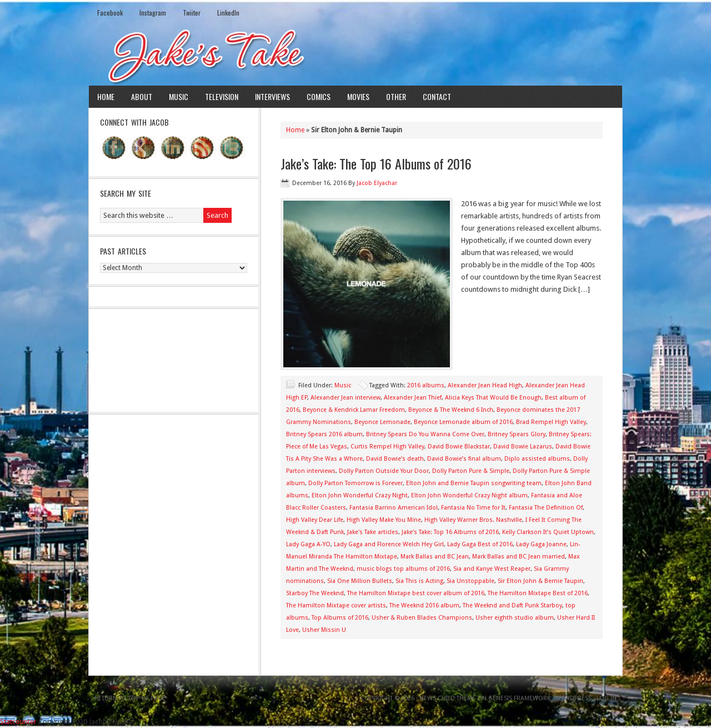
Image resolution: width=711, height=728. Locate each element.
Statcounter (18, 722)
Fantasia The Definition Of (546, 508)
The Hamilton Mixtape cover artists (336, 605)
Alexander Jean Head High (485, 385)
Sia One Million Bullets (360, 581)
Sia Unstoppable (470, 581)
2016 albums (426, 385)
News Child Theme (447, 698)
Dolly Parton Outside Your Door (384, 471)
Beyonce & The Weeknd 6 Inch (451, 410)
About (142, 96)
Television (222, 96)
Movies (358, 96)
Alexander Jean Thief (413, 398)
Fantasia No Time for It (473, 508)
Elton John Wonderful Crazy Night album (469, 495)
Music (179, 96)
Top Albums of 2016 (340, 618)
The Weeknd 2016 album (424, 605)
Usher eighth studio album (515, 618)
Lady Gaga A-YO (308, 544)
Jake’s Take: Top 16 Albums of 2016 (450, 532)
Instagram (153, 13)
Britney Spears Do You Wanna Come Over (425, 434)
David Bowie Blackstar (459, 447)
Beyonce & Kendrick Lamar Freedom (354, 410)
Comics (319, 96)
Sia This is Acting (419, 581)
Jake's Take (355, 55)
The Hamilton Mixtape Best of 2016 (538, 593)
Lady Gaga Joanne (541, 544)
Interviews (272, 96)
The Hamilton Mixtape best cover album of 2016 (416, 593)
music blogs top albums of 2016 (403, 569)
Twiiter (192, 13)
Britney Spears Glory (517, 434)
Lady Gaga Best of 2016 (480, 544)
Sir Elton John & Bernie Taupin (540, 581)
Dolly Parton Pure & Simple (471, 471)
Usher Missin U (324, 630)
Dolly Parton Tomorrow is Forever (355, 483)
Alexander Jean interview (346, 398)
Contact (437, 96)
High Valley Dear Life (315, 520)
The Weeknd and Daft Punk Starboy (512, 605)
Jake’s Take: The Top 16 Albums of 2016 (376, 163)
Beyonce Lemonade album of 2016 (463, 422)
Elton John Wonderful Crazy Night (360, 495)
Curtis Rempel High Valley (387, 447)
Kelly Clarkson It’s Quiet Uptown (548, 532)
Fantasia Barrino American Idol (394, 508)
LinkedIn (228, 13)
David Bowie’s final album (464, 459)
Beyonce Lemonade (382, 422)
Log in (607, 698)
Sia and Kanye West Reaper (492, 569)
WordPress (574, 698)
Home (106, 96)
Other (396, 96)
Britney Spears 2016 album (324, 434)
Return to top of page (130, 698)
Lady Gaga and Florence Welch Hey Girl (389, 544)
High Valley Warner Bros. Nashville (473, 520)
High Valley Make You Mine (384, 520)
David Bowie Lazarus (523, 447)
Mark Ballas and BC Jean (435, 557)
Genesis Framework (519, 698)
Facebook (110, 13)
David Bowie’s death (395, 459)
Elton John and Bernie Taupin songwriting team (474, 483)
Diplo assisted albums (537, 459)
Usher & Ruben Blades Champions (422, 618)
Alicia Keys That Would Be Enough (493, 398)
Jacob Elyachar (377, 183)
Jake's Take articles (373, 532)
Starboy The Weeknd (315, 593)
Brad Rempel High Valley (551, 422)
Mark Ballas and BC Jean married (519, 557)
